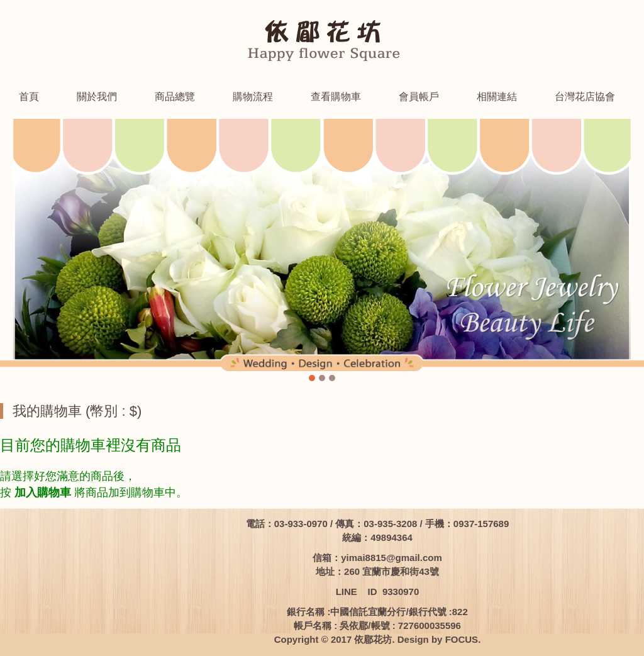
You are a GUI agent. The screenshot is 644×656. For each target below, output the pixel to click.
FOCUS (462, 639)
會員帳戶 (419, 97)
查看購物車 (336, 97)
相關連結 (497, 97)
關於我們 (97, 97)
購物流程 (253, 97)
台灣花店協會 (585, 97)
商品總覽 (175, 97)
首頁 (29, 97)
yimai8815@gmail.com (391, 558)
